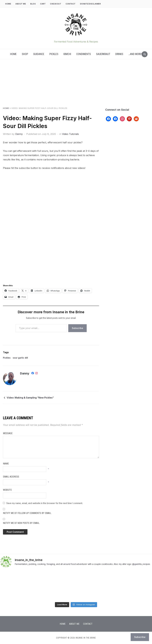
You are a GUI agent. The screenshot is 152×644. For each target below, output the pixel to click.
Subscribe (77, 328)
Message (8, 433)
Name (6, 464)
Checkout (56, 4)
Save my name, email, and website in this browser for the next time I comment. (45, 503)
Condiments (84, 54)
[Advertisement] (76, 86)
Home (8, 4)
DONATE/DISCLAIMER (90, 4)
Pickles (54, 54)
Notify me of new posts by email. (21, 523)
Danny (19, 134)
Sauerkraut (103, 54)
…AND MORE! (135, 54)
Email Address (11, 477)
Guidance (39, 54)
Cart (43, 4)
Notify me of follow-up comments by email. (27, 513)
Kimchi (67, 54)
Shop (25, 54)
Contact (71, 4)
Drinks (119, 54)
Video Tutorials (70, 134)
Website (7, 490)
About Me (21, 4)
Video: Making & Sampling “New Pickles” (30, 398)
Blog (33, 4)
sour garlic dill (20, 358)
